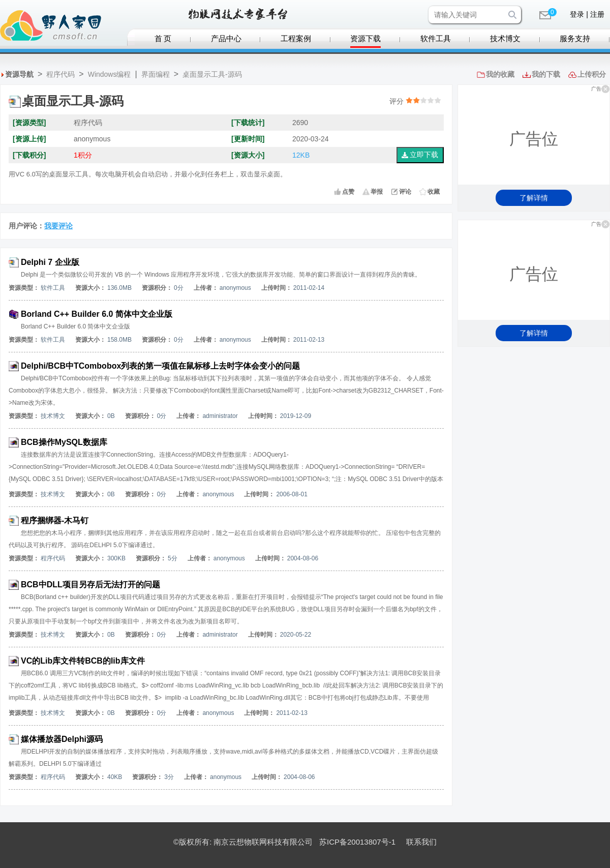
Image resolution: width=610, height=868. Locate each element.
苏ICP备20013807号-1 (357, 842)
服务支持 (575, 39)
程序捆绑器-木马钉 (55, 520)
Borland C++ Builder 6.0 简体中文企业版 (97, 314)
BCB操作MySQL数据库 (64, 442)
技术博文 (505, 39)
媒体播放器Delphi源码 (62, 739)
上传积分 (592, 74)
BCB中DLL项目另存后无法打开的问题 (90, 585)
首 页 (163, 39)
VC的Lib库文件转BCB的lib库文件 (83, 661)
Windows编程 (110, 74)
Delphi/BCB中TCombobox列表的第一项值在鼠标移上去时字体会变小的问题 (160, 366)
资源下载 (365, 39)
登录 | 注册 (587, 14)
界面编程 (156, 74)
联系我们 (421, 842)
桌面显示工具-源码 (212, 74)
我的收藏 (500, 74)
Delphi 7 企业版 (50, 262)
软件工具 (436, 39)
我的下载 (546, 74)
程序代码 (60, 74)
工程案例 (296, 39)
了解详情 (534, 198)
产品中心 (226, 39)
